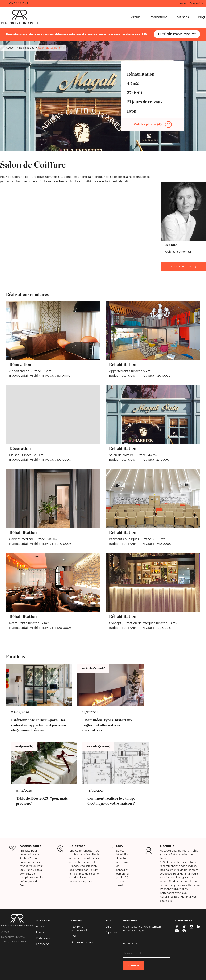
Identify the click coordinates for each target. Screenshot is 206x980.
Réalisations (158, 17)
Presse (40, 932)
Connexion (196, 3)
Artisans (183, 17)
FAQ (74, 936)
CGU (108, 927)
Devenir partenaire (82, 942)
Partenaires (43, 938)
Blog (201, 17)
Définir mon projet (177, 34)
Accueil (10, 48)
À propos (111, 933)
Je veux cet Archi (181, 267)
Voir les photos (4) (148, 124)
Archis (136, 17)
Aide (183, 3)
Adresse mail (131, 943)
